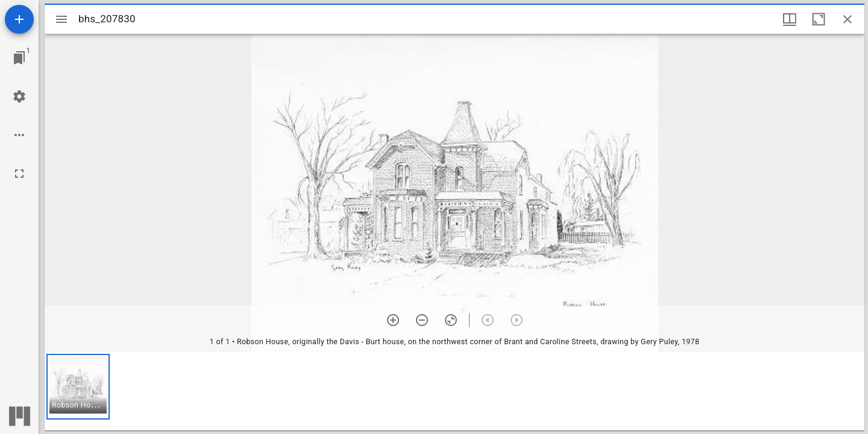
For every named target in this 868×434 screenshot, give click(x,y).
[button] (78, 387)
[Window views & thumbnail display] (790, 19)
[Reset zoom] (451, 320)
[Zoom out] (422, 320)
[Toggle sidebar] (61, 19)
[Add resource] (19, 19)
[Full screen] (19, 174)
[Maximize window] (819, 19)
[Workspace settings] (19, 96)
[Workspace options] (19, 135)
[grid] (454, 391)
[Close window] (848, 19)
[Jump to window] (19, 58)
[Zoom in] (393, 320)
